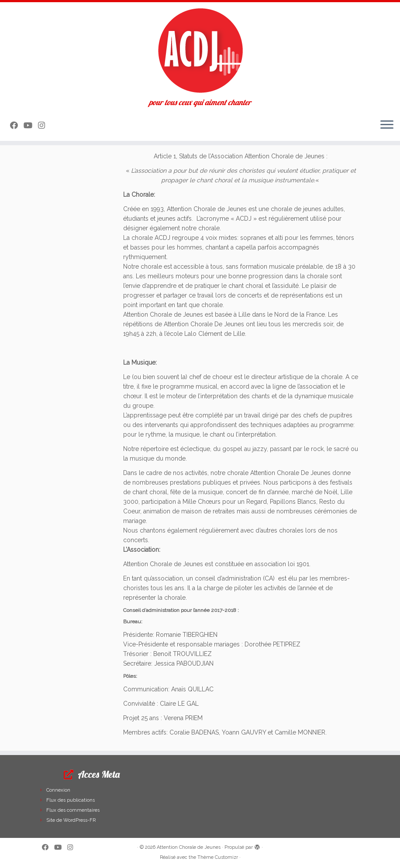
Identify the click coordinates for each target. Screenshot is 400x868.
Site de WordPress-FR (71, 820)
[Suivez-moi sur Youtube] (31, 125)
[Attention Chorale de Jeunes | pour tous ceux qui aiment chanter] (200, 50)
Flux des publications (71, 800)
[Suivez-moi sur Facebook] (17, 125)
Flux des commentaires (73, 810)
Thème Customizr (218, 857)
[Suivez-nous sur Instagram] (44, 125)
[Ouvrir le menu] (387, 125)
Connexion (58, 790)
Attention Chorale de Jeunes (189, 847)
